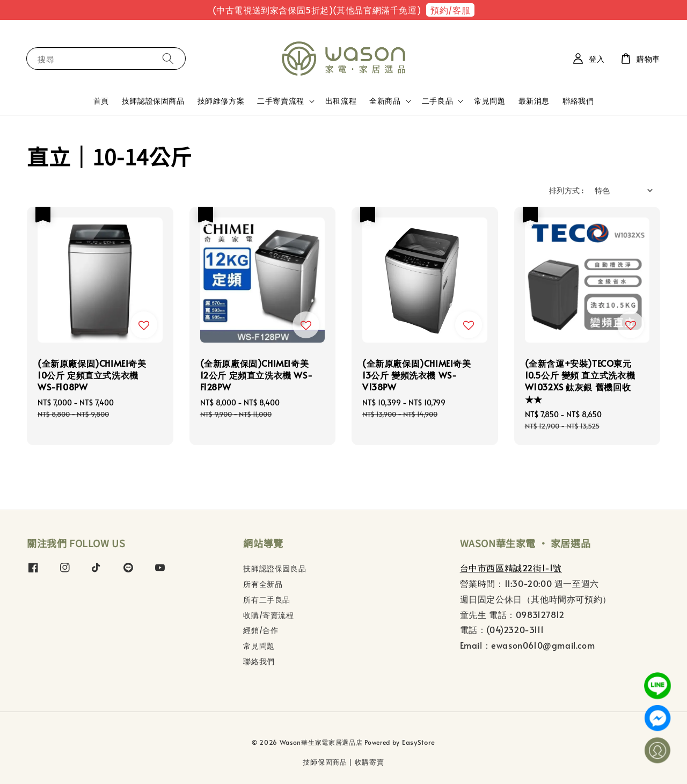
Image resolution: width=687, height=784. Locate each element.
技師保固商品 (325, 762)
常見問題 (489, 101)
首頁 (101, 101)
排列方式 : (566, 190)
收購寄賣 (370, 762)
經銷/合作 (261, 630)
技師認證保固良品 (275, 569)
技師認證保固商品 (153, 101)
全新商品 (385, 101)
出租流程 (341, 101)
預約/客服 (450, 10)
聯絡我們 (578, 101)
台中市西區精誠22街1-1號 (511, 568)
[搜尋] (168, 58)
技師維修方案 (221, 101)
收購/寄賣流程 (268, 615)
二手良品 (437, 101)
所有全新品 (263, 584)
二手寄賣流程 (281, 101)
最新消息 (534, 101)
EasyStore (419, 742)
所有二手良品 (267, 600)
